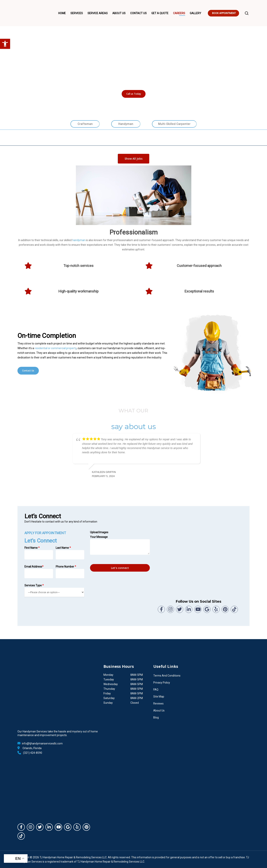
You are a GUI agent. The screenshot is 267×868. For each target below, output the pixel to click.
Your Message (120, 545)
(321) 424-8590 (33, 753)
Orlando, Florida (32, 748)
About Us (119, 13)
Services (77, 13)
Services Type (54, 590)
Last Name (70, 553)
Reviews (158, 704)
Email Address (39, 572)
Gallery (195, 13)
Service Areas (98, 13)
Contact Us (138, 13)
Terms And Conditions (167, 676)
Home (62, 13)
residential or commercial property (55, 348)
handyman (79, 240)
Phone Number (70, 572)
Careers (179, 13)
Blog (156, 717)
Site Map (159, 697)
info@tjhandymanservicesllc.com (42, 743)
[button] (5, 44)
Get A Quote (160, 13)
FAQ (156, 690)
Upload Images (99, 532)
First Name (39, 553)
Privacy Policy (162, 683)
